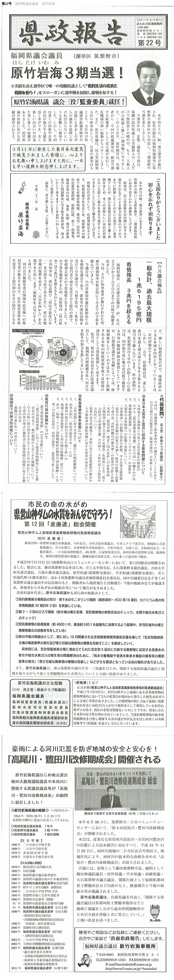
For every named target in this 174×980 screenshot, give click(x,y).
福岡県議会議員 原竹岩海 (35, 4)
